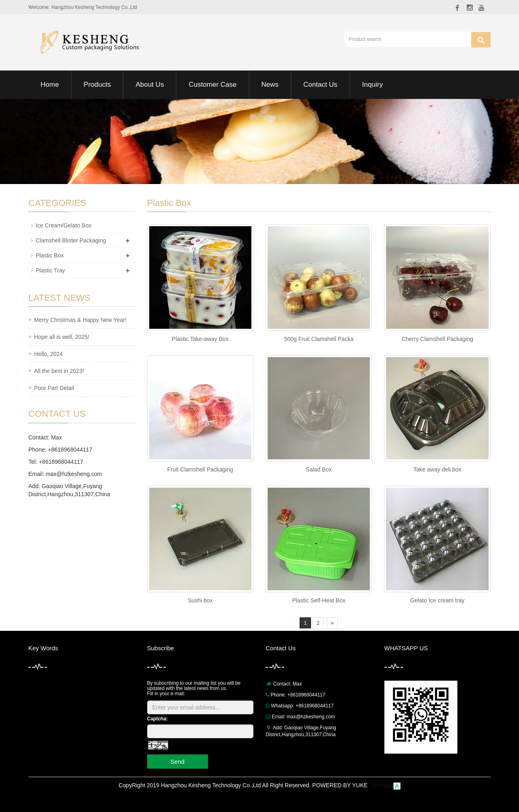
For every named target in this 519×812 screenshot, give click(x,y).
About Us (150, 85)
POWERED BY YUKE (341, 785)
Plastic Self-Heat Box (319, 600)
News (270, 85)
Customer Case (212, 85)
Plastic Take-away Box (200, 339)
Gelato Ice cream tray (438, 600)
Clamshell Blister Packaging (71, 240)
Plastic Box (50, 255)
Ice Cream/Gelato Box (64, 225)
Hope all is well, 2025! (62, 337)
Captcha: (158, 719)
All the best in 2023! (59, 371)
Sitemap (381, 785)
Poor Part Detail (54, 388)
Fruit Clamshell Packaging (200, 469)
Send (177, 762)
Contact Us (320, 85)
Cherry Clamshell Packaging (437, 339)
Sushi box (200, 600)
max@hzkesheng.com (74, 474)
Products (97, 85)
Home (50, 85)
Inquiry (372, 85)
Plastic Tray (50, 270)
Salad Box (319, 469)
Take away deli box (438, 469)
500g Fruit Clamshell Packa (319, 339)
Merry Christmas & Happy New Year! (80, 320)
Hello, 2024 (48, 354)
